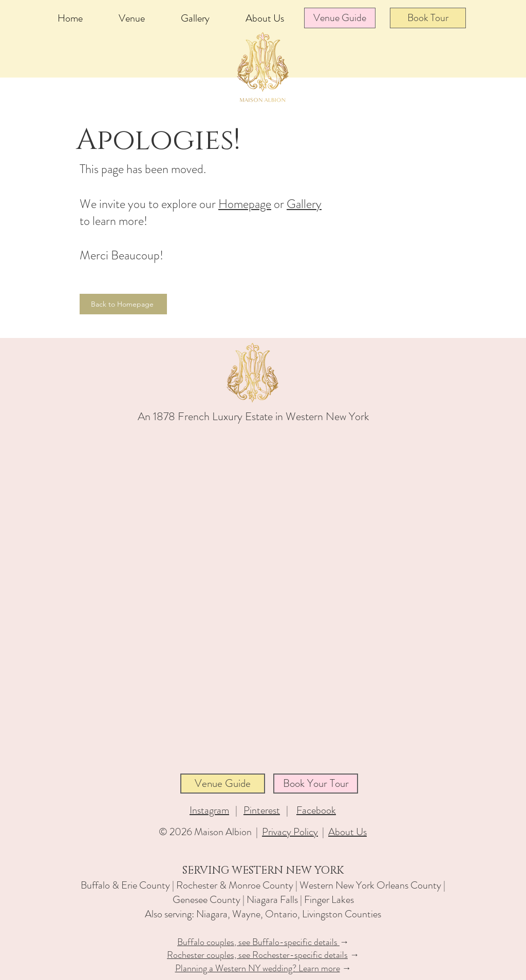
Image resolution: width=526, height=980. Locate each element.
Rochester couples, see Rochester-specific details (257, 955)
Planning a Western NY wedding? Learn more (258, 968)
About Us (347, 832)
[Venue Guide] (340, 18)
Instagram (209, 810)
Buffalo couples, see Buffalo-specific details (258, 942)
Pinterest (262, 810)
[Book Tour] (428, 18)
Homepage (245, 204)
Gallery (304, 204)
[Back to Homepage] (123, 304)
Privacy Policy (290, 832)
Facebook (316, 810)
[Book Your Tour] (316, 784)
